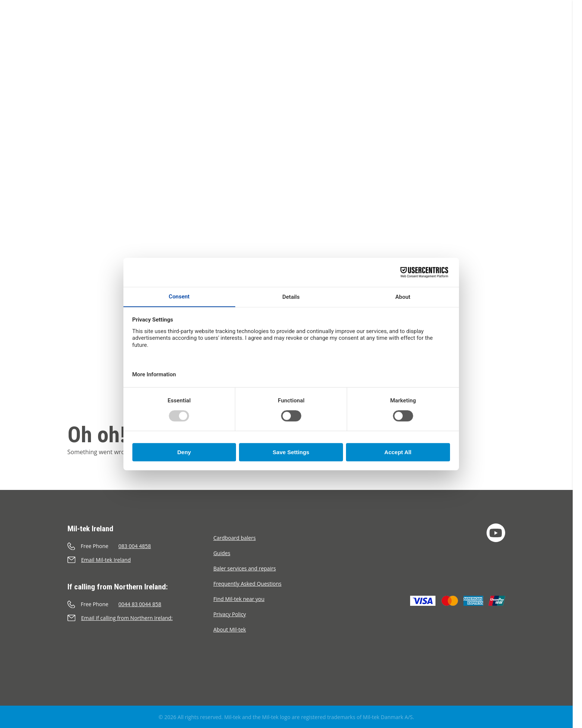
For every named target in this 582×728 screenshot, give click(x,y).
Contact (377, 34)
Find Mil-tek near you (239, 599)
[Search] (526, 33)
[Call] (141, 546)
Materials (260, 34)
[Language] (544, 33)
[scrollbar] (577, 364)
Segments (220, 34)
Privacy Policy (229, 614)
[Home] (39, 24)
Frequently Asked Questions (247, 584)
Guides (222, 553)
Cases (293, 34)
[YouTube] (496, 533)
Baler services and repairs (245, 568)
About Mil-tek (333, 34)
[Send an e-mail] (141, 560)
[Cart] (506, 33)
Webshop (180, 34)
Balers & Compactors (122, 34)
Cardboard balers (235, 538)
